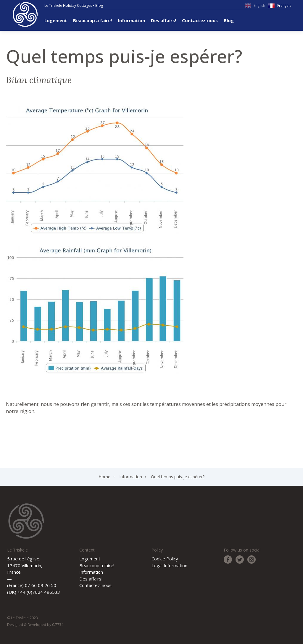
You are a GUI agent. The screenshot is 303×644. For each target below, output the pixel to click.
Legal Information (169, 565)
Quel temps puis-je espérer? (178, 477)
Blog (99, 5)
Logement (56, 20)
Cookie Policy (165, 559)
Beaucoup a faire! (92, 20)
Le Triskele (25, 14)
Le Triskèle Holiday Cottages (68, 5)
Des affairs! (163, 20)
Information (131, 20)
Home (104, 477)
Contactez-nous (200, 20)
